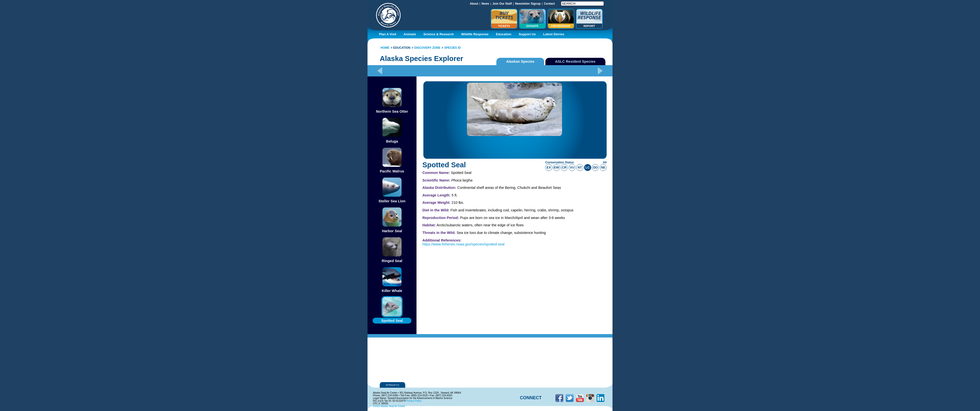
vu (572, 167)
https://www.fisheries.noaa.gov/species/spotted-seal (463, 244)
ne (603, 167)
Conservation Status (559, 162)
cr (564, 167)
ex (549, 167)
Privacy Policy (414, 401)
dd (595, 167)
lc (588, 167)
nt (580, 167)
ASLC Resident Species (575, 61)
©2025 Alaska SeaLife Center (389, 406)
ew (557, 167)
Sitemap (392, 385)
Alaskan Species (520, 61)
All (605, 162)
